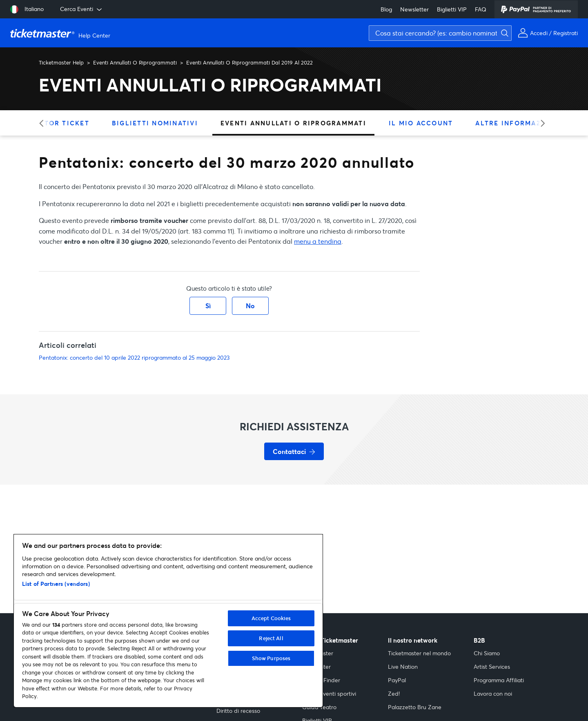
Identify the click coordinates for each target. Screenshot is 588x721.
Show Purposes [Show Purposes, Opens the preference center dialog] (271, 658)
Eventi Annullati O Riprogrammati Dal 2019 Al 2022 (249, 62)
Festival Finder (321, 680)
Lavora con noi (493, 693)
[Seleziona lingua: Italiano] (27, 9)
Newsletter (414, 9)
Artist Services (492, 666)
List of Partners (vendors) (56, 584)
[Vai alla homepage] (61, 33)
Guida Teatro (319, 707)
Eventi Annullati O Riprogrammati (135, 62)
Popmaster (316, 666)
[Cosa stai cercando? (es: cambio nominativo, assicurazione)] (440, 33)
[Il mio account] (548, 33)
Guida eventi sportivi (329, 693)
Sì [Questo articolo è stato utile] (208, 306)
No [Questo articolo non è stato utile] (250, 306)
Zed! (394, 693)
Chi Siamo (487, 653)
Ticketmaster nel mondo (419, 653)
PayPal (397, 680)
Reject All (271, 638)
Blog (386, 9)
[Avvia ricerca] (580, 19)
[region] (168, 621)
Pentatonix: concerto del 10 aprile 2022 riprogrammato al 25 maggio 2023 (134, 357)
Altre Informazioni (517, 123)
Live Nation (403, 666)
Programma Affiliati (499, 680)
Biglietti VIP (452, 9)
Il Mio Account (421, 123)
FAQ (481, 9)
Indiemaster (318, 653)
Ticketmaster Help (61, 62)
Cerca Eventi (82, 9)
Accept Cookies (271, 618)
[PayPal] (536, 9)
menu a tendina (318, 241)
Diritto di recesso (238, 711)
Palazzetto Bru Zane (415, 707)
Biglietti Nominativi (155, 123)
